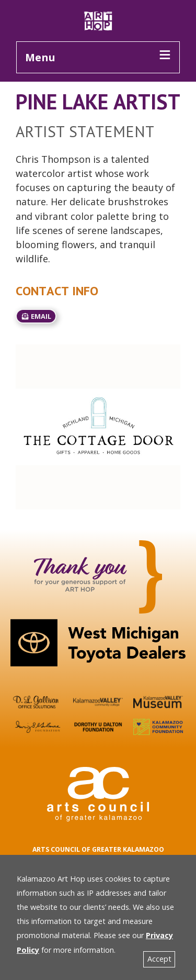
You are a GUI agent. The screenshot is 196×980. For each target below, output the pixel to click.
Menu (40, 57)
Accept (159, 959)
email (36, 316)
